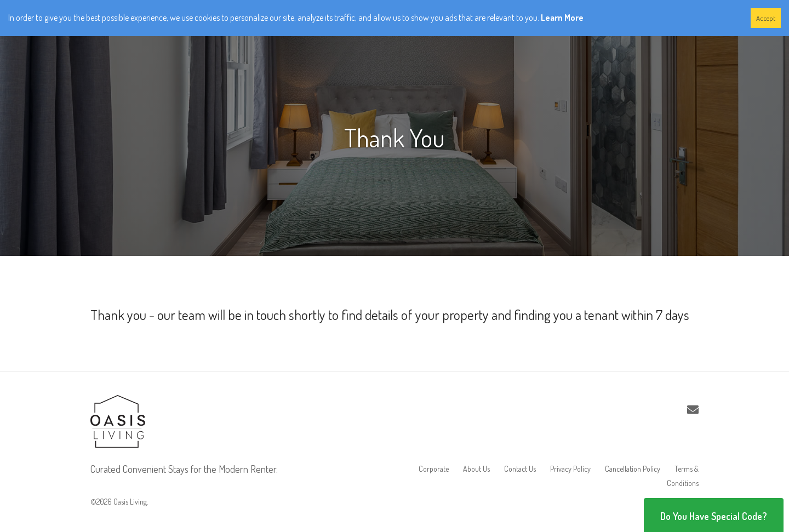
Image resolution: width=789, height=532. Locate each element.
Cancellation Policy (633, 469)
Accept (766, 18)
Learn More (562, 18)
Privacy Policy (570, 469)
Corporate (434, 469)
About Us (476, 469)
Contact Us (520, 469)
